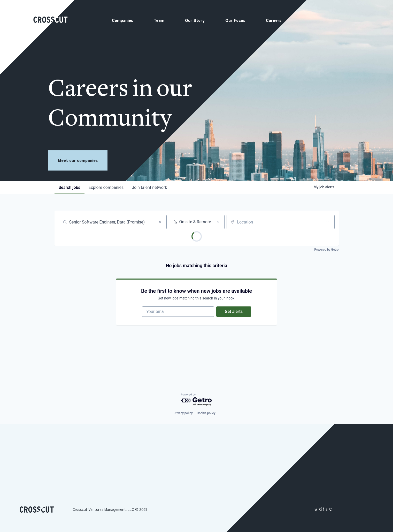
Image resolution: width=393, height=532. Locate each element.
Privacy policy (183, 413)
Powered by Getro (326, 250)
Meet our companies (78, 160)
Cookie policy (206, 413)
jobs (70, 187)
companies (106, 187)
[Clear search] (160, 222)
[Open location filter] (328, 222)
